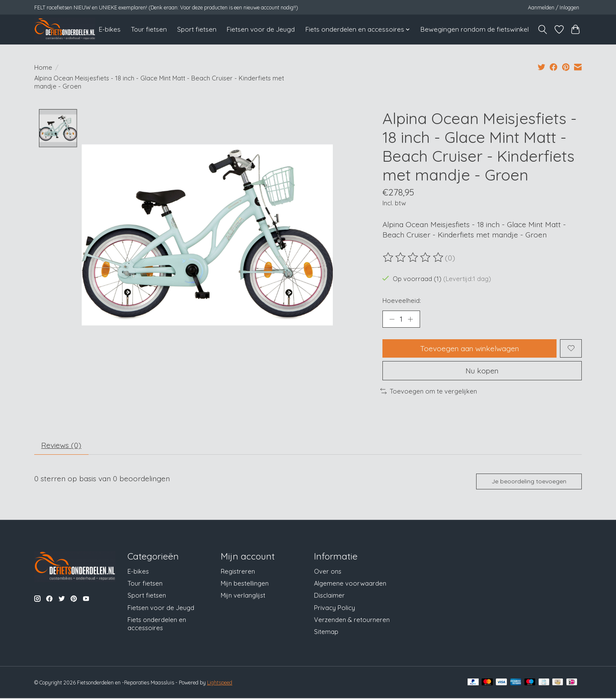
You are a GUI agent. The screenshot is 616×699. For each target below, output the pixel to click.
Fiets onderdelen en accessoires (157, 624)
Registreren (238, 572)
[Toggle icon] (543, 30)
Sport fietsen (197, 29)
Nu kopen (482, 371)
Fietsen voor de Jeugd (261, 29)
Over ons (328, 572)
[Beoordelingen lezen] (414, 258)
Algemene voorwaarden (350, 584)
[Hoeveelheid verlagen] (392, 319)
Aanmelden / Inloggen (554, 7)
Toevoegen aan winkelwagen (469, 348)
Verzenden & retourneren (352, 620)
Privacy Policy (335, 608)
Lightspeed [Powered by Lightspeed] (220, 683)
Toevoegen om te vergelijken (429, 392)
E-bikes (110, 29)
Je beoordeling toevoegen (529, 482)
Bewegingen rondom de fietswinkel (475, 29)
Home (43, 67)
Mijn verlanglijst (243, 596)
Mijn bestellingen (245, 584)
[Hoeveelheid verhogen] (411, 319)
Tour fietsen (149, 29)
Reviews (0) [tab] (62, 446)
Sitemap (326, 632)
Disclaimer (329, 596)
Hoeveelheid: (402, 301)
